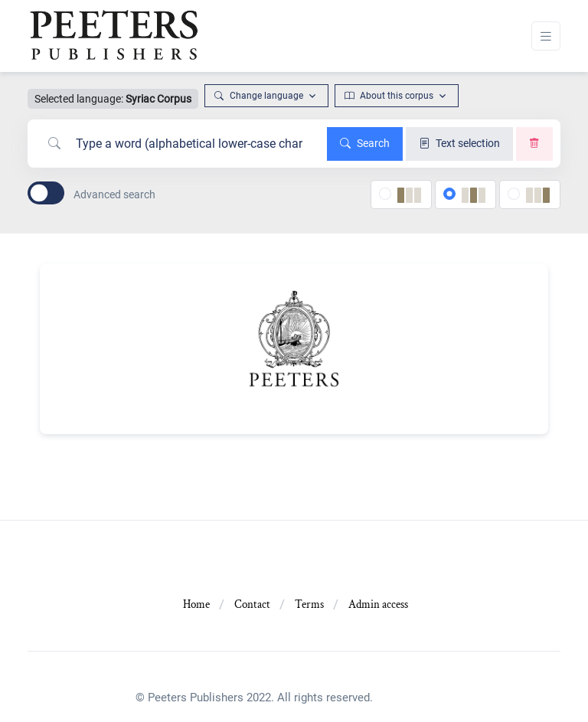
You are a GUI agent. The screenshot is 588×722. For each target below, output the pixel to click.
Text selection (459, 143)
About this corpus (389, 96)
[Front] (113, 36)
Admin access (378, 604)
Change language (259, 96)
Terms (309, 604)
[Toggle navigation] (546, 36)
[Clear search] (534, 144)
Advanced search (114, 194)
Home (196, 604)
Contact (252, 604)
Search (365, 143)
